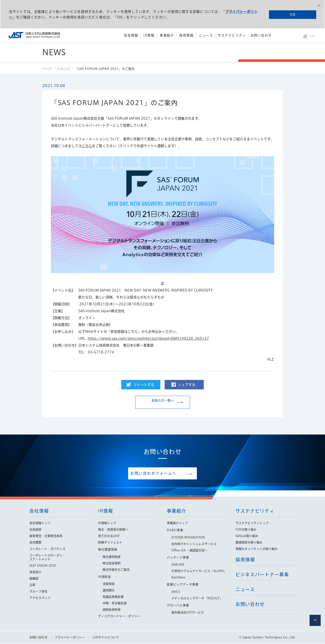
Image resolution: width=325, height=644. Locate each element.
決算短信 (109, 584)
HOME (47, 69)
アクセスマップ (40, 598)
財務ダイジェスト (110, 543)
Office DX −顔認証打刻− (189, 551)
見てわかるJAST (109, 536)
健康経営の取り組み (249, 543)
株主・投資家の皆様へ (113, 530)
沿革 (32, 585)
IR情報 (106, 511)
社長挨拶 (35, 530)
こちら (87, 146)
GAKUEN (178, 565)
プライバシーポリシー (70, 638)
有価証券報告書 (113, 597)
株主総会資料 (112, 564)
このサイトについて (106, 638)
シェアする (187, 385)
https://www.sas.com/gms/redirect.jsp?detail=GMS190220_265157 (148, 338)
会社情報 (39, 511)
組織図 (34, 579)
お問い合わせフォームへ (159, 474)
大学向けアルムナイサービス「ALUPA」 (199, 571)
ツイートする (144, 385)
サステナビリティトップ (252, 523)
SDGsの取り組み (247, 536)
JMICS (176, 592)
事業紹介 (177, 511)
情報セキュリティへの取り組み (257, 549)
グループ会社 (38, 592)
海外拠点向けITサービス (188, 613)
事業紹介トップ (177, 523)
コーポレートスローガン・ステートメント (47, 558)
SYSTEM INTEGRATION (188, 538)
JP (305, 36)
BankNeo (178, 578)
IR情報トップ (107, 523)
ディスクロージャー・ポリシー (119, 616)
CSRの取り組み (246, 530)
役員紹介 (35, 572)
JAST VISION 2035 (43, 566)
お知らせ (64, 69)
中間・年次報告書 (115, 604)
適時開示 (109, 591)
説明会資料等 (112, 610)
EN (312, 36)
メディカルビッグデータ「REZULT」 (197, 599)
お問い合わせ (38, 638)
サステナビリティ (255, 511)
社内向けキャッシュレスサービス (194, 544)
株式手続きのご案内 (116, 570)
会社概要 (35, 543)
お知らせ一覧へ (162, 402)
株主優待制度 (112, 557)
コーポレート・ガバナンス (47, 549)
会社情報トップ (40, 523)
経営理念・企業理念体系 (46, 536)
